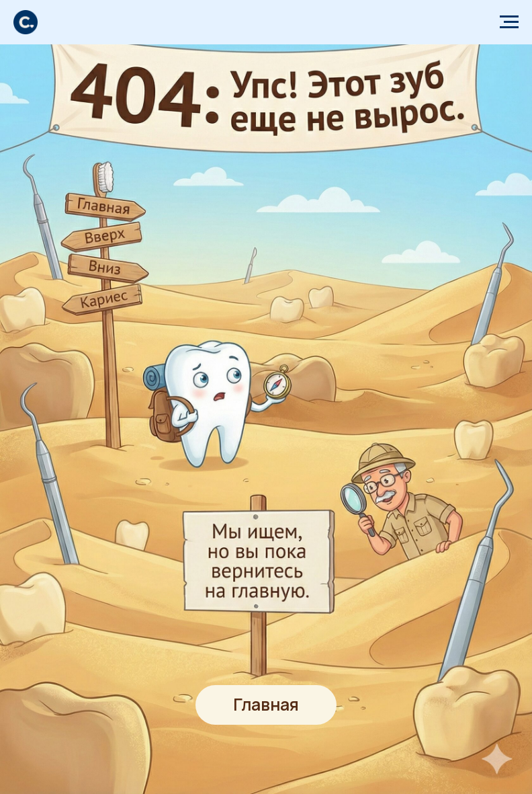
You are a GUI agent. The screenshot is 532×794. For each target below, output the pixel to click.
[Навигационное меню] (509, 22)
